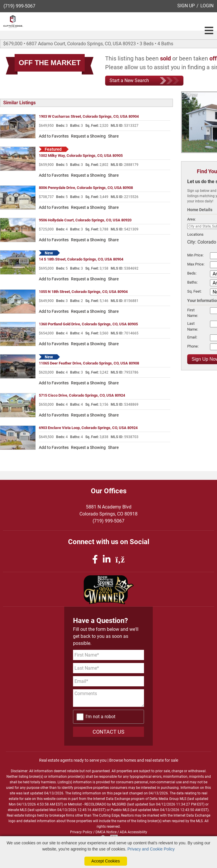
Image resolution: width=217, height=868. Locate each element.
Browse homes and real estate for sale (144, 760)
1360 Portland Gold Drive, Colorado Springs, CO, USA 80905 (88, 324)
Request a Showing (88, 136)
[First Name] (108, 655)
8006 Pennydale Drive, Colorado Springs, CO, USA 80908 (86, 188)
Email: (192, 337)
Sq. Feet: (194, 291)
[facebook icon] (96, 559)
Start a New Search (144, 81)
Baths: (192, 282)
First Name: (193, 313)
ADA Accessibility (133, 832)
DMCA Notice (106, 832)
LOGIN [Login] (207, 6)
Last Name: (193, 326)
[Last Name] (108, 668)
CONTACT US (108, 732)
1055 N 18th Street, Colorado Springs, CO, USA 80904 (83, 292)
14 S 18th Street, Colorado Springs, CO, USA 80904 (81, 259)
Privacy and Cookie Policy (151, 849)
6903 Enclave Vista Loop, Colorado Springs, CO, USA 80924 (88, 428)
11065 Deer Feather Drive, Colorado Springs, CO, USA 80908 (89, 363)
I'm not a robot (100, 717)
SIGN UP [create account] (186, 6)
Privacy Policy (81, 832)
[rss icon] (120, 559)
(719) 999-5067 (19, 6)
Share (113, 136)
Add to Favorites (54, 136)
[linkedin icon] (108, 559)
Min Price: (195, 255)
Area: (191, 219)
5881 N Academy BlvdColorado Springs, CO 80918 (108, 510)
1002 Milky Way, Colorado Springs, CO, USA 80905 (81, 156)
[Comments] (108, 698)
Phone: (193, 346)
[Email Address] (108, 681)
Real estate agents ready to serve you (73, 760)
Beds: (192, 273)
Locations (195, 234)
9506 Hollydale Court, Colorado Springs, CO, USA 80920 (85, 220)
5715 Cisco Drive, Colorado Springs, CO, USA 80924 (82, 395)
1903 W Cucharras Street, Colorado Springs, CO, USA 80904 (89, 116)
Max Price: (196, 264)
